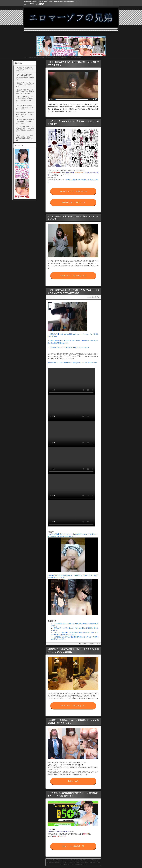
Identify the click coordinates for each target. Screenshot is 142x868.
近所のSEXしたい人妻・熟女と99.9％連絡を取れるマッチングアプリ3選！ (73, 363)
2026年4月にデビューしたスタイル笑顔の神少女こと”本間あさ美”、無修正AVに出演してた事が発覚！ (25, 138)
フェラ (99, 644)
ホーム (26, 57)
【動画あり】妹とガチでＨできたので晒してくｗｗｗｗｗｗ (69, 347)
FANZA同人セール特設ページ (73, 202)
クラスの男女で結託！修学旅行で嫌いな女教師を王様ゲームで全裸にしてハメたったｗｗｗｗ (25, 114)
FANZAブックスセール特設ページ (73, 191)
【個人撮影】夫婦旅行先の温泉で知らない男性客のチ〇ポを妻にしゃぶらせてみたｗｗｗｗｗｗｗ (25, 121)
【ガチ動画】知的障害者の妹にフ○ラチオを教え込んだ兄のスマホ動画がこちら (25, 69)
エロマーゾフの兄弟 (34, 4)
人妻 (92, 644)
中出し (95, 644)
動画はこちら (73, 781)
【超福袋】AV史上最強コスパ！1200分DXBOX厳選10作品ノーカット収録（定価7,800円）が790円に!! (25, 77)
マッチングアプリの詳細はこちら (73, 276)
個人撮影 (89, 644)
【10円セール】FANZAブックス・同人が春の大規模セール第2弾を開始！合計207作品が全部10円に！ (25, 99)
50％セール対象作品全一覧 (73, 846)
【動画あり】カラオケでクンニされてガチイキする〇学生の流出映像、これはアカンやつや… (25, 107)
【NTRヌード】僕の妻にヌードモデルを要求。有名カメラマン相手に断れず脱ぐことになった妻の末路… (25, 129)
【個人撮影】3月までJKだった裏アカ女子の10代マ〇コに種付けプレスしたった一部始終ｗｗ (25, 92)
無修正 (30, 57)
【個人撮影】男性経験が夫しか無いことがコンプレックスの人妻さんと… (25, 85)
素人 (85, 644)
